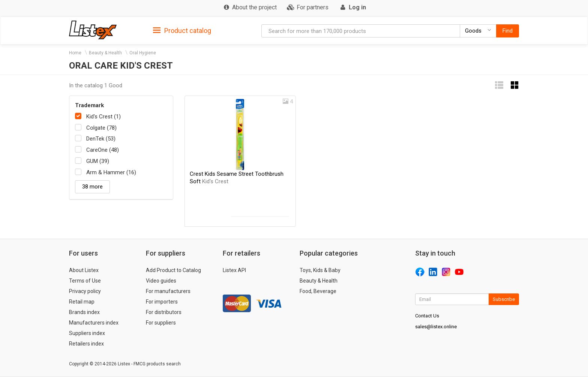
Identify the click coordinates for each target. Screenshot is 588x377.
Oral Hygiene (143, 53)
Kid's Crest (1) (103, 117)
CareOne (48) (103, 150)
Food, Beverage (318, 291)
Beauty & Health (105, 53)
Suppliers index (87, 333)
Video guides (161, 281)
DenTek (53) (101, 139)
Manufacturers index (94, 323)
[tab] (182, 30)
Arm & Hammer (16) (111, 172)
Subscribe (504, 299)
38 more (92, 187)
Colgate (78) (101, 128)
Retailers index (86, 344)
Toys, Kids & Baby (320, 270)
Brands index (84, 312)
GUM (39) (98, 161)
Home (75, 53)
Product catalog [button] (182, 31)
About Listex (84, 270)
